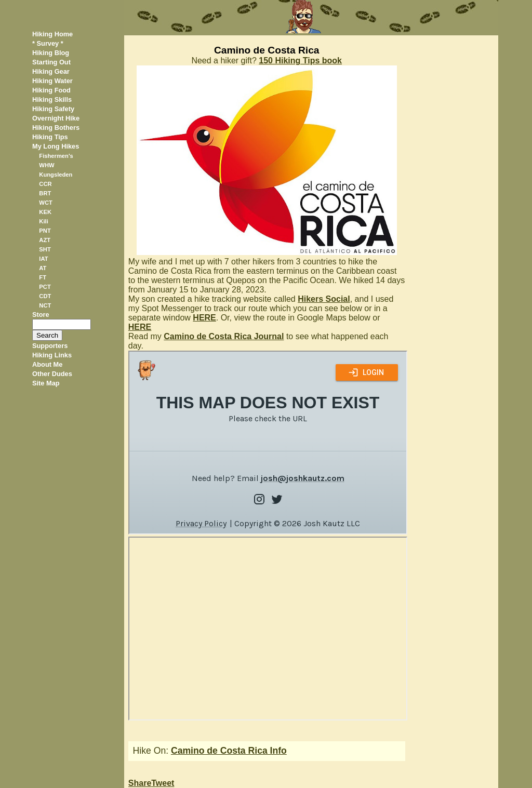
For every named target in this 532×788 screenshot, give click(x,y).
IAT (43, 259)
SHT (45, 249)
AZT (45, 240)
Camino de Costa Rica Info (229, 751)
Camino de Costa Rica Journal (224, 336)
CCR (45, 184)
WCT (45, 203)
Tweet (163, 783)
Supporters (50, 346)
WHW (46, 165)
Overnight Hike (56, 118)
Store (41, 315)
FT (43, 277)
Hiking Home (52, 34)
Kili (43, 221)
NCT (45, 305)
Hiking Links (52, 355)
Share (140, 783)
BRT (45, 193)
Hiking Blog (51, 53)
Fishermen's (56, 156)
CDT (45, 296)
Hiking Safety (53, 109)
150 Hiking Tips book (300, 61)
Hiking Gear (51, 71)
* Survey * (48, 43)
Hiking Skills (52, 99)
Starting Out (51, 62)
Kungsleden (56, 175)
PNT (45, 231)
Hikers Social (324, 299)
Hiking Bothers (56, 128)
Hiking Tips (50, 137)
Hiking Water (52, 81)
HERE (204, 318)
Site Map (46, 383)
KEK (45, 212)
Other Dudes (52, 374)
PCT (45, 287)
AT (43, 268)
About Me (47, 364)
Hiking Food (51, 90)
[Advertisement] (455, 191)
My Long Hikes (56, 146)
